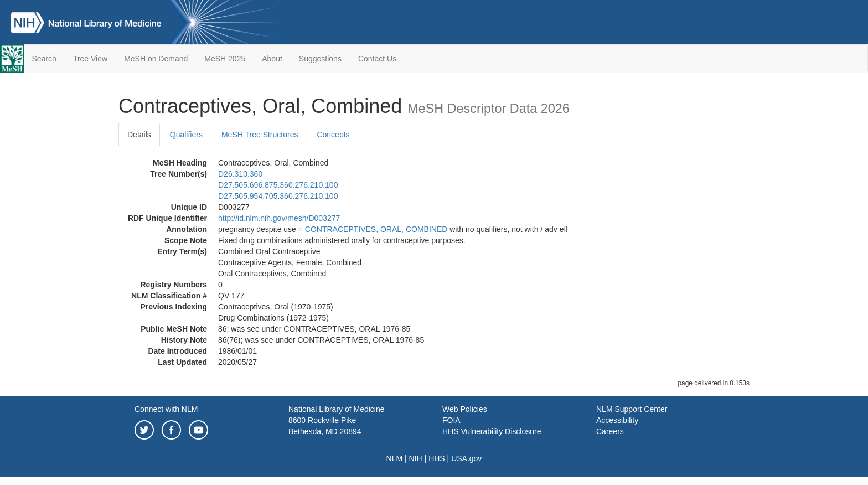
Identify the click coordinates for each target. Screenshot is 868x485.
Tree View (90, 59)
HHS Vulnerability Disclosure (492, 431)
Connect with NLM (166, 409)
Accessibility (617, 420)
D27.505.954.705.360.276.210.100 (278, 196)
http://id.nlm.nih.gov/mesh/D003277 (279, 218)
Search (44, 59)
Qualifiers (186, 135)
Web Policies (465, 409)
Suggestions (320, 59)
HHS (437, 458)
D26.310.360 (240, 174)
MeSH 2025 (225, 59)
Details (139, 135)
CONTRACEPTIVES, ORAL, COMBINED (376, 229)
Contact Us (377, 59)
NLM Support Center (632, 409)
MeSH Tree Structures (260, 135)
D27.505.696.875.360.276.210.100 (278, 185)
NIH (416, 458)
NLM (395, 458)
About (272, 59)
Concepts (333, 135)
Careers (610, 431)
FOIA (451, 420)
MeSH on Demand (156, 59)
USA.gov (466, 458)
